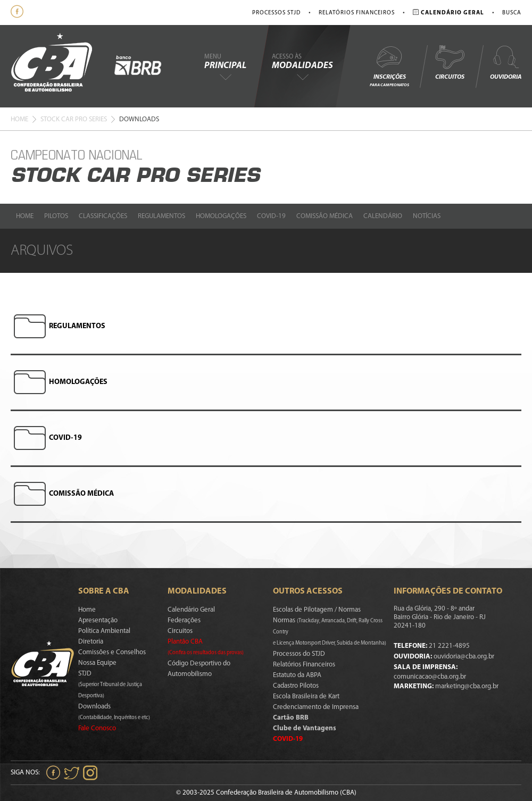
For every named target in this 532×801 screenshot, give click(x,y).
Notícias (427, 216)
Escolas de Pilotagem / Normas (317, 610)
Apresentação (98, 620)
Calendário (383, 216)
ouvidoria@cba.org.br (464, 657)
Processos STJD (276, 13)
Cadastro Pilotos (296, 686)
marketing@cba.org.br (467, 686)
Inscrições (389, 66)
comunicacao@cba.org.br (430, 677)
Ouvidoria (506, 62)
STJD (110, 685)
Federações (184, 620)
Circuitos (450, 62)
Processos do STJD (299, 654)
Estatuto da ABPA (297, 675)
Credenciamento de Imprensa (316, 707)
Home (19, 119)
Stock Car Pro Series (74, 119)
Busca (512, 13)
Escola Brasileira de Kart (306, 696)
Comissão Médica (325, 216)
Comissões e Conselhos (112, 652)
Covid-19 (271, 216)
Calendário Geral (191, 610)
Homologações (221, 216)
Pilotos (56, 216)
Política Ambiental (104, 631)
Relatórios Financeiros (357, 13)
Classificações (103, 216)
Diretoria (91, 642)
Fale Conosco (97, 728)
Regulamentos (161, 216)
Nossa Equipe (97, 663)
